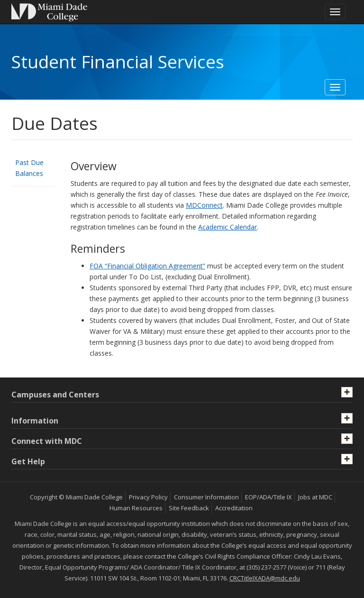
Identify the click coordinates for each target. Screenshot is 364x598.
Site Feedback (189, 508)
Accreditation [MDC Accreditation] (234, 508)
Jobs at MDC (315, 497)
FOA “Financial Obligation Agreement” (147, 266)
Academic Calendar (227, 227)
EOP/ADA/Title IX (268, 497)
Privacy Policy (148, 497)
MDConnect (204, 205)
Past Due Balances (29, 168)
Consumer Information (206, 497)
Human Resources (136, 508)
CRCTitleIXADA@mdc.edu (265, 578)
